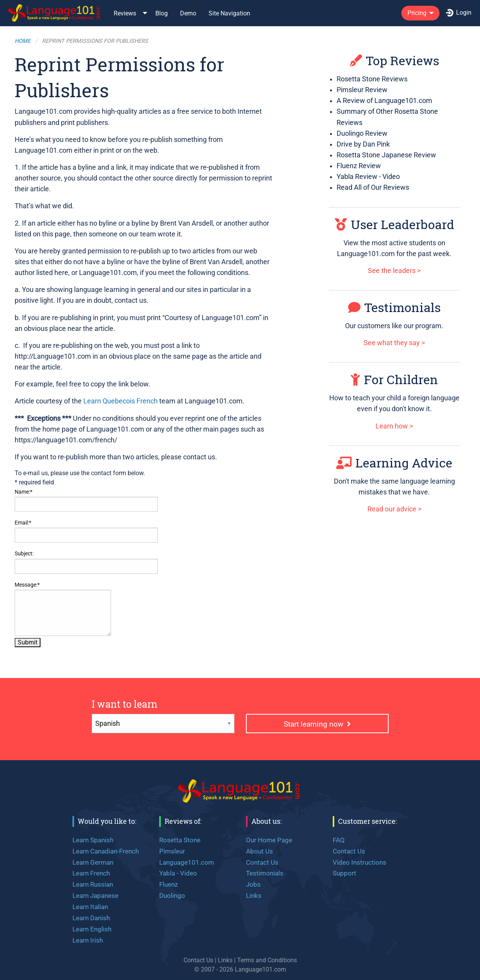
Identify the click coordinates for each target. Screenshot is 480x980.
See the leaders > (394, 271)
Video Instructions (360, 862)
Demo (188, 13)
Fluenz (168, 884)
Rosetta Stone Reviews (372, 79)
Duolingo (172, 896)
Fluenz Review (359, 166)
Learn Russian (93, 884)
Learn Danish (91, 918)
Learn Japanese (95, 896)
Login (459, 13)
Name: (24, 492)
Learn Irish (88, 940)
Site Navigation (229, 13)
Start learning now (317, 724)
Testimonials (394, 307)
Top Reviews (394, 60)
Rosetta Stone (180, 840)
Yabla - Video (178, 873)
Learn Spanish (93, 840)
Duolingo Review (362, 133)
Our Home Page (269, 840)
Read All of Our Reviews (373, 187)
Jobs (253, 884)
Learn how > (394, 426)
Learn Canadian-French (106, 851)
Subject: (24, 553)
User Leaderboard (394, 224)
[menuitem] (55, 13)
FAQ (339, 840)
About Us (259, 851)
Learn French (91, 873)
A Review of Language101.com (384, 101)
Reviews (125, 13)
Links (254, 896)
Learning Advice (394, 463)
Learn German (93, 862)
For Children (394, 379)
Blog (162, 13)
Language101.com (187, 862)
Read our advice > (394, 509)
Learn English (92, 929)
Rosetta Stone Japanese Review (386, 155)
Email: (23, 523)
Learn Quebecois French (120, 401)
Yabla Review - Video (368, 177)
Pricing (417, 13)
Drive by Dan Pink (363, 144)
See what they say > (394, 343)
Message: (27, 585)
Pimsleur (172, 851)
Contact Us (262, 862)
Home (23, 41)
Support (344, 873)
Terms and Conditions (267, 960)
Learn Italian (90, 907)
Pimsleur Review (362, 90)
